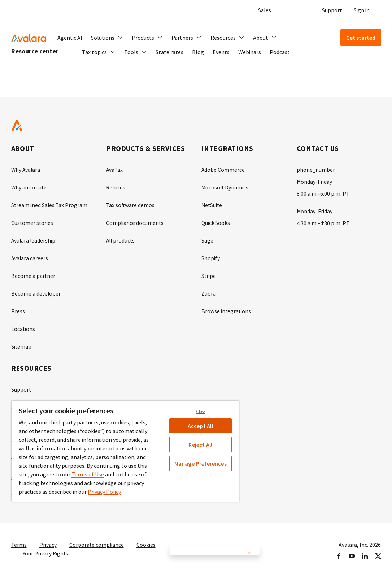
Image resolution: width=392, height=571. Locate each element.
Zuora (209, 291)
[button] (107, 38)
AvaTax (115, 170)
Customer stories (32, 222)
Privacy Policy (104, 492)
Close (201, 411)
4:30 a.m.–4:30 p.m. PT (323, 222)
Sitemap (21, 343)
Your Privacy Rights (46, 547)
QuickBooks (216, 222)
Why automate (29, 187)
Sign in (362, 10)
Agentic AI (70, 38)
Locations (23, 326)
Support (332, 10)
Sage (207, 239)
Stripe (209, 274)
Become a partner (33, 274)
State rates (169, 73)
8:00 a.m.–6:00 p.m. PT (323, 193)
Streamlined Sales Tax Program (50, 204)
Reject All (200, 445)
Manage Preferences (201, 463)
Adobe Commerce (223, 170)
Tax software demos (131, 204)
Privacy (48, 539)
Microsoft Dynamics (225, 187)
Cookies (147, 539)
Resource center (35, 72)
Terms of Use (88, 474)
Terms (19, 539)
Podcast (280, 73)
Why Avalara (26, 170)
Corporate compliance (97, 539)
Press (18, 308)
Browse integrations (227, 308)
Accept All (201, 426)
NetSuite (212, 204)
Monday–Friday (315, 210)
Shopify (211, 256)
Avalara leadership (34, 239)
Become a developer (36, 291)
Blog (198, 73)
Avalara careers (30, 256)
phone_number (316, 170)
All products (121, 239)
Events (221, 73)
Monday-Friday (315, 181)
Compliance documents (135, 222)
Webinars (250, 73)
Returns (116, 187)
